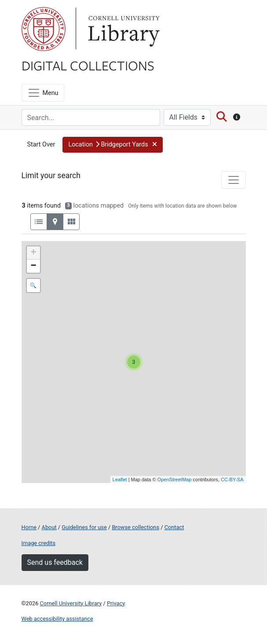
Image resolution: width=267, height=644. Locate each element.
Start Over (41, 145)
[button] (113, 145)
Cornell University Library (71, 603)
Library (123, 29)
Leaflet (120, 479)
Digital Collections (88, 65)
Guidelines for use (84, 527)
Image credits (39, 543)
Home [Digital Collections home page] (29, 527)
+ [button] (33, 253)
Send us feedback (55, 562)
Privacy (116, 603)
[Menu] (43, 93)
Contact (174, 527)
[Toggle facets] (234, 180)
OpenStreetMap (175, 479)
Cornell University (44, 29)
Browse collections (135, 527)
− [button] (33, 266)
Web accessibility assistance (57, 619)
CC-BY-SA (232, 479)
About (49, 527)
